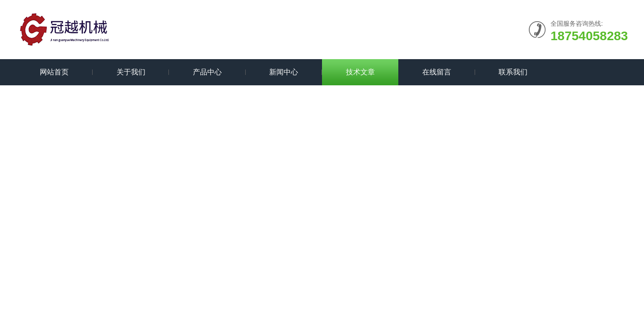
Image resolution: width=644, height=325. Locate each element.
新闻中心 (284, 72)
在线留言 (437, 72)
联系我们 (513, 72)
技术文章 (360, 72)
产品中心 (207, 72)
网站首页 (54, 72)
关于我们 (131, 72)
